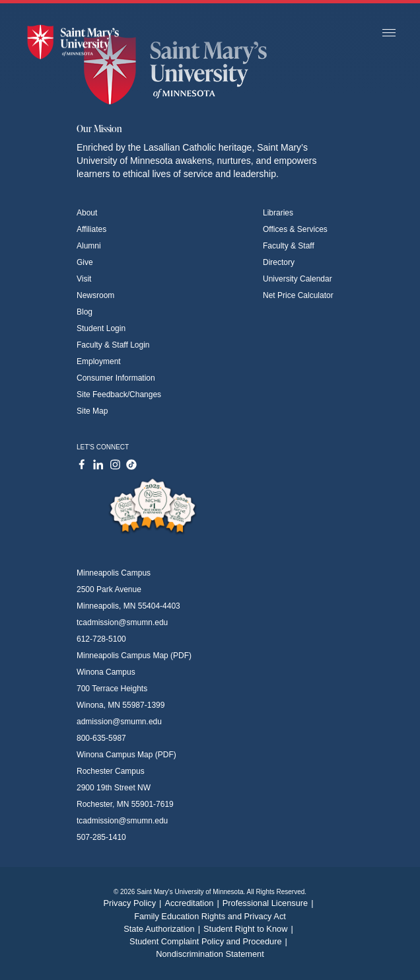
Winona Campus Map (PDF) (126, 755)
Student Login (101, 328)
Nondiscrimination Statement (210, 954)
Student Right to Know (250, 929)
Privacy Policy (134, 903)
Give (85, 262)
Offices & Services (295, 229)
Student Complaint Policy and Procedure (210, 941)
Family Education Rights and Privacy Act (210, 916)
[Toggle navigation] (389, 33)
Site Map (92, 411)
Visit (84, 279)
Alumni (89, 246)
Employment (99, 361)
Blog (85, 312)
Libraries (278, 213)
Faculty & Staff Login (113, 345)
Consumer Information (116, 378)
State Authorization (163, 929)
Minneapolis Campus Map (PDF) (134, 656)
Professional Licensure (270, 903)
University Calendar (297, 279)
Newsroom (95, 295)
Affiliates (91, 229)
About (87, 213)
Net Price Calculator (298, 295)
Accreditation (193, 903)
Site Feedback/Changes (119, 395)
